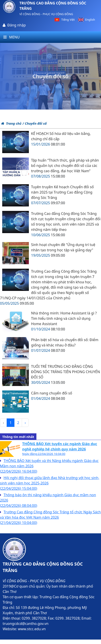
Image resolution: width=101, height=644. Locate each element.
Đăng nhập (17, 25)
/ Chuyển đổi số (35, 123)
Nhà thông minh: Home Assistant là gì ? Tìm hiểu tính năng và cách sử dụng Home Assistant (64, 318)
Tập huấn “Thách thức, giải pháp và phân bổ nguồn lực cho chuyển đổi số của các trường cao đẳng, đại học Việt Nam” (65, 166)
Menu (11, 37)
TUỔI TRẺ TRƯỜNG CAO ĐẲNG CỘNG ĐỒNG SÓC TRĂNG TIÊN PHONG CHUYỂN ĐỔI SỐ (65, 372)
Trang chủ (11, 123)
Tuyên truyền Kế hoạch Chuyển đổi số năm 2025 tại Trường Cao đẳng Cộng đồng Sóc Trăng (62, 192)
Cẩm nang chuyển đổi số (52, 393)
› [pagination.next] (25, 423)
